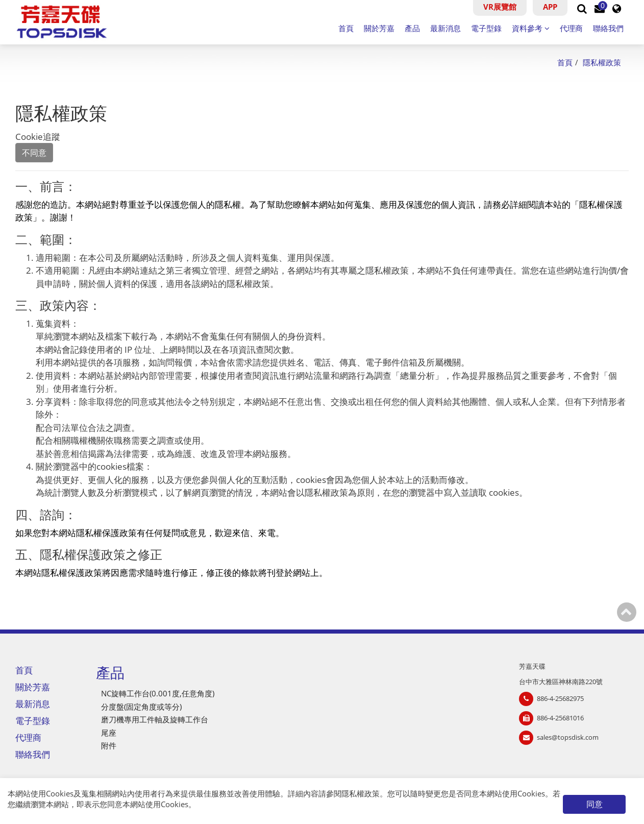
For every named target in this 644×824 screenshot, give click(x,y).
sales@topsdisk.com (568, 737)
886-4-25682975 (560, 698)
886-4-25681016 (560, 718)
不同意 (34, 153)
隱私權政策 (361, 793)
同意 (595, 804)
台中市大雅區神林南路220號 (561, 682)
